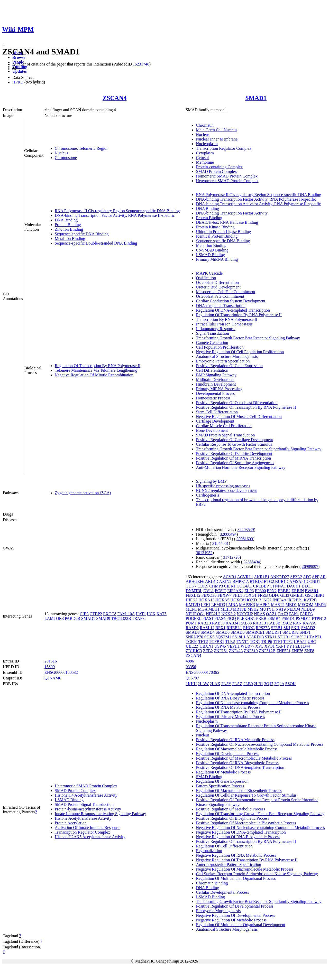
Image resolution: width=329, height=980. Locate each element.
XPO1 (270, 646)
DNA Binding (66, 220)
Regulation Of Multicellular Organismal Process (236, 878)
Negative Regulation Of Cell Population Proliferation (240, 352)
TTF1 (278, 642)
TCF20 (192, 642)
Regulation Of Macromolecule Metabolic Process (237, 749)
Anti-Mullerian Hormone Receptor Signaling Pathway (241, 467)
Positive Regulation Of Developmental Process (235, 906)
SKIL (295, 628)
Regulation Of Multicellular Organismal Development (241, 925)
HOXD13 (253, 600)
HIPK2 (192, 600)
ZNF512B (267, 651)
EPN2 (272, 591)
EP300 (260, 591)
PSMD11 (303, 618)
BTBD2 (256, 581)
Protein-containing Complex (220, 167)
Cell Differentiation (212, 370)
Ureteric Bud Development (218, 287)
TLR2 (230, 642)
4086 (190, 661)
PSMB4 (274, 618)
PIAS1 (208, 618)
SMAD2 (308, 628)
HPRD (18, 82)
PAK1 (294, 614)
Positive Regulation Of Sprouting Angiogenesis (235, 463)
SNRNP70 (195, 637)
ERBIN (298, 591)
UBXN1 (206, 646)
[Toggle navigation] (4, 45)
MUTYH (267, 609)
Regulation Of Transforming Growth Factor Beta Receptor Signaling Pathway (260, 814)
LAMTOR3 (54, 618)
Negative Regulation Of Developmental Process (236, 915)
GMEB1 (297, 595)
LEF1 (206, 605)
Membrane (205, 162)
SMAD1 (256, 98)
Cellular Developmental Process (223, 892)
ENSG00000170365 (203, 672)
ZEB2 (208, 651)
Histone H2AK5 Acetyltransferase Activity (90, 837)
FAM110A (126, 614)
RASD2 (192, 628)
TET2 (203, 642)
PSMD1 (288, 618)
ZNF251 (221, 651)
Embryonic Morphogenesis (218, 911)
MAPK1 (263, 605)
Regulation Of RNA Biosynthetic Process (230, 698)
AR (323, 577)
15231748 (141, 64)
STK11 (271, 637)
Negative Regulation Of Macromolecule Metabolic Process (245, 869)
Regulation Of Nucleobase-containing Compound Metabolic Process (253, 703)
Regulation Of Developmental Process (228, 754)
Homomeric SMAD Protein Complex (227, 176)
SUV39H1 (300, 637)
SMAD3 (193, 632)
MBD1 (291, 605)
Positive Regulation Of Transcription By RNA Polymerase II (246, 407)
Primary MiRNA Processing (219, 389)
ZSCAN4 (115, 98)
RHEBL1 (234, 628)
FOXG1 (250, 595)
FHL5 (237, 595)
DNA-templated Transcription (221, 306)
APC (307, 577)
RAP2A (309, 623)
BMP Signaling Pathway (216, 375)
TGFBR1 (217, 642)
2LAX (215, 684)
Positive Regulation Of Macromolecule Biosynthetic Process (246, 823)
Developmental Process (216, 393)
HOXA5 (222, 600)
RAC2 (287, 623)
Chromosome (66, 158)
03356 (191, 667)
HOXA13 (206, 600)
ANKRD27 (280, 577)
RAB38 (246, 623)
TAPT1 (316, 637)
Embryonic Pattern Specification (223, 361)
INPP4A (279, 600)
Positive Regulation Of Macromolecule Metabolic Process (244, 758)
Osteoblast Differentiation (217, 282)
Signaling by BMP (211, 481)
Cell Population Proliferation (220, 347)
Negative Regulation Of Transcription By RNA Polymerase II (247, 860)
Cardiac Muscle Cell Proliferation (224, 426)
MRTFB (240, 609)
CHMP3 (216, 586)
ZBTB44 (303, 646)
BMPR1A (240, 581)
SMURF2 (291, 632)
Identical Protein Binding (217, 236)
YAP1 (280, 646)
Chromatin (205, 125)
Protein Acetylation (71, 823)
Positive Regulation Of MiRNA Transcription (234, 458)
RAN (297, 623)
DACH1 (294, 586)
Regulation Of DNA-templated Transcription (233, 310)
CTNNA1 (278, 586)
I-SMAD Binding (211, 255)
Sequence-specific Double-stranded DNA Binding (96, 243)
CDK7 (191, 586)
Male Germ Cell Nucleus (217, 130)
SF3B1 (277, 628)
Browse (19, 57)
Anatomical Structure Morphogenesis (227, 356)
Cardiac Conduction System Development (231, 301)
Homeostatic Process (213, 398)
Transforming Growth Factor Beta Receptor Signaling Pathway (248, 338)
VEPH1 (233, 646)
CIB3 (84, 614)
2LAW (203, 684)
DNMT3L (194, 591)
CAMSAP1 (296, 581)
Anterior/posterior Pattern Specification (229, 865)
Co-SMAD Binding (212, 250)
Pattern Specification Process (220, 786)
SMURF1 (273, 632)
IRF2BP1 (295, 600)
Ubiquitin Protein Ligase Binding (224, 232)
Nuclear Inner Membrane (217, 139)
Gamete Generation (212, 343)
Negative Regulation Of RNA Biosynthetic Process (238, 837)
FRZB (263, 595)
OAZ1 (271, 614)
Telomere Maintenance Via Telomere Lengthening (96, 370)
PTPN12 (319, 618)
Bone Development (212, 430)
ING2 (267, 600)
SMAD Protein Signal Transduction (226, 435)
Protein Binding (68, 225)
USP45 (220, 646)
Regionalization (209, 851)
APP (316, 577)
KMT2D (193, 605)
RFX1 (220, 628)
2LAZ (237, 684)
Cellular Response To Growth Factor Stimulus (234, 444)
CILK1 (230, 586)
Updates (20, 71)
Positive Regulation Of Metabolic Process (231, 809)
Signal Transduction (213, 333)
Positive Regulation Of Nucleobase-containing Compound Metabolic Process (260, 744)
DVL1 (209, 591)
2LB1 (258, 684)
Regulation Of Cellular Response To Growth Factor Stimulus (246, 795)
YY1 (290, 646)
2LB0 (248, 684)
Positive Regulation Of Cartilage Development (235, 440)
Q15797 (193, 678)
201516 (51, 661)
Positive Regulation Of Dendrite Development (234, 454)
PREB (261, 618)
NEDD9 (308, 609)
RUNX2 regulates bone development (227, 491)
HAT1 (141, 614)
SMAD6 (237, 632)
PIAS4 (220, 618)
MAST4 (278, 605)
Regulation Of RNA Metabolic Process (228, 707)
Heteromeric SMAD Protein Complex (227, 181)
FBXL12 (193, 595)
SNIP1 (305, 632)
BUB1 (280, 581)
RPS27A (263, 628)
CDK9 (203, 586)
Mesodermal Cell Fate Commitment (226, 292)
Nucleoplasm (207, 144)
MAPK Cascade (209, 273)
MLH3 (226, 609)
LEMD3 (218, 605)
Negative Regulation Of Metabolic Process (231, 920)
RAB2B (204, 623)
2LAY (226, 684)
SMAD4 (208, 632)
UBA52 (300, 642)
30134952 (204, 553)
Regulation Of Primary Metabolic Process (231, 717)
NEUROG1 (195, 614)
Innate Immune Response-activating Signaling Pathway (100, 814)
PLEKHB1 (246, 618)
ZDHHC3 (194, 651)
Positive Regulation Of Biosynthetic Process (233, 818)
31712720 (231, 557)
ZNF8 (309, 651)
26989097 (310, 567)
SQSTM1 (223, 637)
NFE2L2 (213, 614)
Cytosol (203, 158)
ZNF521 (284, 651)
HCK (151, 614)
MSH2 (253, 609)
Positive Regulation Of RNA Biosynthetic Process (237, 763)
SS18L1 (239, 637)
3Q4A (279, 684)
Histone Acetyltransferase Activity (83, 818)
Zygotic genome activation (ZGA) (83, 493)
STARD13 (255, 637)
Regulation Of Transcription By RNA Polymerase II (98, 366)
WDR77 (247, 646)
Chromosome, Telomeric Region (82, 148)
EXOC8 (110, 614)
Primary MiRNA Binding (217, 259)
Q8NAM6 (53, 678)
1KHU (191, 684)
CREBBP (261, 586)
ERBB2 (284, 591)
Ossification (206, 278)
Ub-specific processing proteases (223, 486)
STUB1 (284, 637)
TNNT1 (243, 642)
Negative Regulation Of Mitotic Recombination (94, 375)
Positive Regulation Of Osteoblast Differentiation (237, 403)
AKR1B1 (262, 577)
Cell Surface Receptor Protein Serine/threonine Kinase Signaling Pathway (257, 874)
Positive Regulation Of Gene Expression (230, 366)
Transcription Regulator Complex (224, 148)
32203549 (246, 530)
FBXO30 (209, 595)
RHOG (249, 628)
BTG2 (269, 581)
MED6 (320, 605)
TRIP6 (267, 642)
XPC (259, 646)
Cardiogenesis (208, 495)
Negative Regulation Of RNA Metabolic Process (236, 855)
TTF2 (288, 642)
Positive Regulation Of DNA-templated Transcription (240, 767)
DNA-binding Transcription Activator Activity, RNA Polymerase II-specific (259, 204)
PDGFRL (194, 618)
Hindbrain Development (216, 384)
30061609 (245, 539)
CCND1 (313, 581)
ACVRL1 (245, 577)
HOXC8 (237, 600)
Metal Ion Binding (70, 239)
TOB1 (255, 642)
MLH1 (214, 609)
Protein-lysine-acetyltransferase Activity (88, 809)
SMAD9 (103, 618)
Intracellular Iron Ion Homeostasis (224, 324)
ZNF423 (236, 651)
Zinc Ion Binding (69, 229)
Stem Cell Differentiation (217, 412)
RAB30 (218, 623)
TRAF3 (138, 618)
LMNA (232, 605)
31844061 (221, 543)
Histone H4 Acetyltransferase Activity (86, 795)
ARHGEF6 (195, 581)
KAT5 (162, 614)
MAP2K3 (247, 605)
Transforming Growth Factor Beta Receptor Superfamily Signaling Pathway (259, 449)
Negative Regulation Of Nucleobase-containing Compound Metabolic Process (261, 828)
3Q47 (269, 684)
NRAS (259, 614)
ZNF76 (297, 651)
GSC (309, 595)
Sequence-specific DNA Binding (82, 234)
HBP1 (319, 595)
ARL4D (212, 581)
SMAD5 (223, 632)
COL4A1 (244, 586)
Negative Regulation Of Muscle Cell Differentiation (239, 417)
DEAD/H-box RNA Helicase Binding (227, 222)
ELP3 (249, 591)
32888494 (228, 534)
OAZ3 (283, 614)
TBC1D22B (121, 618)
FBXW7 (224, 595)
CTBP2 (96, 614)
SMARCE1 (255, 632)
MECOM (306, 605)
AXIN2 (225, 581)
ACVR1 (230, 577)
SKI (287, 628)
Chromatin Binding (212, 883)
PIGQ (231, 618)
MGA (203, 609)
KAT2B (310, 600)
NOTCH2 (245, 614)
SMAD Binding (209, 777)
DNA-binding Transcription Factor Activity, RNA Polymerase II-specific (115, 215)
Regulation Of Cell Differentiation (225, 846)
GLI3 (285, 595)
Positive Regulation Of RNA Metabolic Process (235, 740)
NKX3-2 (229, 614)
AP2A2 (296, 577)
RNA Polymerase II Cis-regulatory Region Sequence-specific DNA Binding (117, 211)
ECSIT (221, 591)
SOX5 (209, 637)
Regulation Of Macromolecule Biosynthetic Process (239, 791)
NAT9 (281, 609)
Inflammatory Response (216, 329)
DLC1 (307, 586)
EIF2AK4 (235, 591)
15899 (50, 667)
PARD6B (72, 618)
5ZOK (291, 684)
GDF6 (274, 595)
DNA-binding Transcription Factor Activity (232, 213)
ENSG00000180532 (61, 672)
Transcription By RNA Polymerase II (227, 319)
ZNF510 (251, 651)
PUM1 (191, 623)
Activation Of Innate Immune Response (88, 828)
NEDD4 (293, 609)
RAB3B (260, 623)
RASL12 (207, 628)
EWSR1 (312, 591)
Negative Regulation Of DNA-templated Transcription (241, 832)
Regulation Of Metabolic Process (223, 772)
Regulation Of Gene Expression (222, 781)
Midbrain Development (215, 380)
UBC (312, 642)
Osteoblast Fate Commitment (220, 296)
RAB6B (274, 623)
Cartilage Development (215, 421)
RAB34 (232, 623)
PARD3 (306, 614)
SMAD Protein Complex (217, 171)
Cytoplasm (205, 153)
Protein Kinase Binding (215, 227)
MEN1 (191, 609)
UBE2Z (192, 646)
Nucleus (61, 153)
